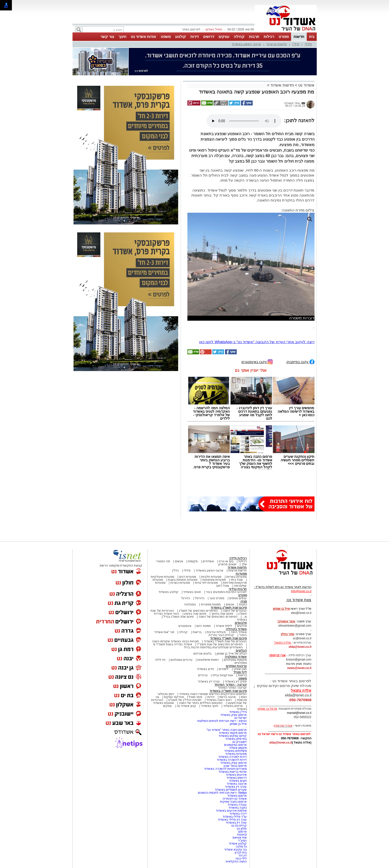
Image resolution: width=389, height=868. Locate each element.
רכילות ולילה (238, 558)
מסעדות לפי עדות (206, 583)
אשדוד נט (306, 85)
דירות (194, 37)
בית (312, 37)
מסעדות (241, 574)
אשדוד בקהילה (236, 629)
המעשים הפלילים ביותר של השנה (201, 703)
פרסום (242, 832)
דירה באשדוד (238, 814)
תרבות (254, 37)
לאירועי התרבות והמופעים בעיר (226, 592)
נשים (244, 697)
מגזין (244, 601)
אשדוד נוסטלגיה (236, 657)
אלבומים (241, 623)
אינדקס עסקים (174, 697)
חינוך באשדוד (210, 706)
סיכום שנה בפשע (195, 614)
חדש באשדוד (205, 669)
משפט (166, 37)
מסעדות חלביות (211, 577)
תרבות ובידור (238, 589)
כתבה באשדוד (237, 808)
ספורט (284, 37)
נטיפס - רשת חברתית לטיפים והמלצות (222, 721)
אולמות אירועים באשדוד (231, 811)
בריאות (197, 632)
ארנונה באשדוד (237, 784)
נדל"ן (296, 44)
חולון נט (241, 829)
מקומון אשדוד (238, 748)
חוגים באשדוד (192, 592)
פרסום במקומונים (235, 745)
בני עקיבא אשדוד (236, 850)
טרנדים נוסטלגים (181, 660)
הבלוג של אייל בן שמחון (232, 654)
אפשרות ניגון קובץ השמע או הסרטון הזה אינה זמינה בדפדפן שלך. (244, 121)
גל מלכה (241, 847)
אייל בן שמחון (238, 724)
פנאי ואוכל (195, 697)
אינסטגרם (185, 626)
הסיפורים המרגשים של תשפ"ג (198, 611)
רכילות (269, 37)
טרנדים (203, 675)
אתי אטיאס (240, 838)
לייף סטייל (240, 672)
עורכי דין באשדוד (209, 681)
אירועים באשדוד (236, 775)
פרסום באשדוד (237, 796)
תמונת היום (203, 626)
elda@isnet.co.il (300, 647)
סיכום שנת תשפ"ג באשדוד (229, 608)
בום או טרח (226, 561)
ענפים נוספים (238, 598)
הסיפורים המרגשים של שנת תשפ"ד (219, 644)
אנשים (179, 561)
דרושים (209, 37)
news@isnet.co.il (299, 668)
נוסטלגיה (190, 604)
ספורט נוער (217, 598)
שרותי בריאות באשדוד (233, 772)
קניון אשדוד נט (186, 706)
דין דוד (243, 856)
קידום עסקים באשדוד (233, 736)
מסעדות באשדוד (236, 754)
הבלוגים (241, 650)
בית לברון (241, 853)
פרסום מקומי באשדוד (233, 733)
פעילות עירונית (216, 632)
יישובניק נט (239, 742)
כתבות (243, 604)
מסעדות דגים (188, 577)
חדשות (299, 37)
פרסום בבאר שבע (235, 766)
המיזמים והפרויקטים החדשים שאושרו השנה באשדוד (212, 694)
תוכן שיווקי (240, 669)
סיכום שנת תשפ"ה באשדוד (228, 691)
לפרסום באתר (191, 29)
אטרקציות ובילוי (223, 675)
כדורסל (200, 598)
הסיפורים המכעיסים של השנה (218, 617)
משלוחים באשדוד (235, 751)
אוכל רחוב (223, 586)
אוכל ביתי (236, 580)
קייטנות (242, 835)
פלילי (308, 44)
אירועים (242, 626)
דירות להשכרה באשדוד (232, 760)
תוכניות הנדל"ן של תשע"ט (185, 700)
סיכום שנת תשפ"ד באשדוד (229, 638)
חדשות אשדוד (282, 85)
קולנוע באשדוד (168, 592)
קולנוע (181, 37)
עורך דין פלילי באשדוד (232, 820)
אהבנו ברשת (227, 697)
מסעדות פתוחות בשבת (183, 580)
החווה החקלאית (236, 862)
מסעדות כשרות (180, 583)
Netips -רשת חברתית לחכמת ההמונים (222, 793)
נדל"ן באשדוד (238, 712)
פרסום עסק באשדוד (233, 715)
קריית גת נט (239, 826)
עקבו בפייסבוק (300, 361)
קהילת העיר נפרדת (221, 635)
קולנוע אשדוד (238, 844)
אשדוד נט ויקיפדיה (234, 799)
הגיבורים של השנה (235, 611)
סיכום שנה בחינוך (222, 614)
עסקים (224, 37)
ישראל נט (240, 718)
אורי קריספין (277, 655)
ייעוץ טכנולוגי (166, 694)
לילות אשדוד (224, 626)
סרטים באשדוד (233, 706)
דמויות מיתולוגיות (208, 660)
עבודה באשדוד (237, 805)
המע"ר (242, 841)
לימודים (223, 669)
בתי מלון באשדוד (236, 739)
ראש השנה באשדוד (219, 700)
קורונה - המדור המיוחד (231, 685)
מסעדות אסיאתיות (214, 580)
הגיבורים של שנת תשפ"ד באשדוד (225, 641)
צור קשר (107, 37)
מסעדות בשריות (236, 577)
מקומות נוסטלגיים (235, 660)
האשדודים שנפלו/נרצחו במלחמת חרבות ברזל (213, 647)
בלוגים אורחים (202, 654)
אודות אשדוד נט (143, 37)
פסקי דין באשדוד (236, 681)
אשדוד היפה (238, 632)
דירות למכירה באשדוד (233, 757)
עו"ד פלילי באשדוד (234, 817)
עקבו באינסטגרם (257, 361)
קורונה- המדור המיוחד (233, 688)
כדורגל (186, 598)
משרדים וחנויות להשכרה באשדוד (225, 769)
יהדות (211, 697)
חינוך (122, 37)
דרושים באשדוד (237, 778)
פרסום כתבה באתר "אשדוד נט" (227, 730)
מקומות (193, 561)
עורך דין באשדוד (236, 823)
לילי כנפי (241, 859)
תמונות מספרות (210, 604)
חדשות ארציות (277, 44)
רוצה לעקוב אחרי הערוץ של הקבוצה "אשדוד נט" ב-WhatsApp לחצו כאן (257, 342)
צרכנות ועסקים (236, 666)
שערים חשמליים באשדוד (231, 790)
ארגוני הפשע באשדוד (246, 44)
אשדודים (208, 561)
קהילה (239, 37)
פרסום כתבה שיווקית (233, 802)
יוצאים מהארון (227, 564)
